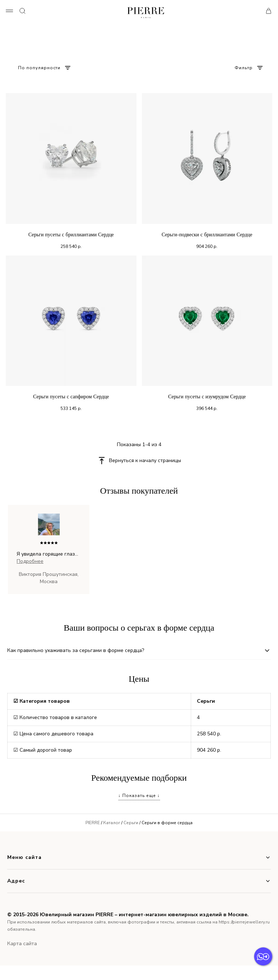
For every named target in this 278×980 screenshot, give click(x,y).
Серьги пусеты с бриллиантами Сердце (71, 235)
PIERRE (93, 823)
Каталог (112, 823)
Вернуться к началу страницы (145, 460)
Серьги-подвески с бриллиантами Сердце (207, 235)
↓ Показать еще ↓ (139, 796)
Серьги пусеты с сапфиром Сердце (71, 397)
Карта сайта (22, 944)
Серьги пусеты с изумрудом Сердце (207, 397)
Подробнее (30, 561)
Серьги (131, 823)
